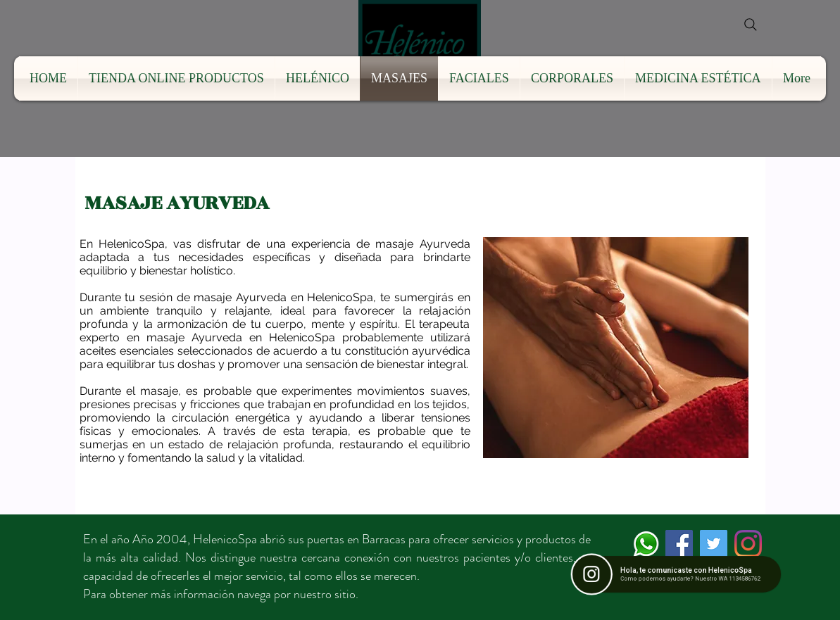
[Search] (751, 25)
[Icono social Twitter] (714, 544)
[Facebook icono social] (679, 544)
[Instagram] (748, 544)
